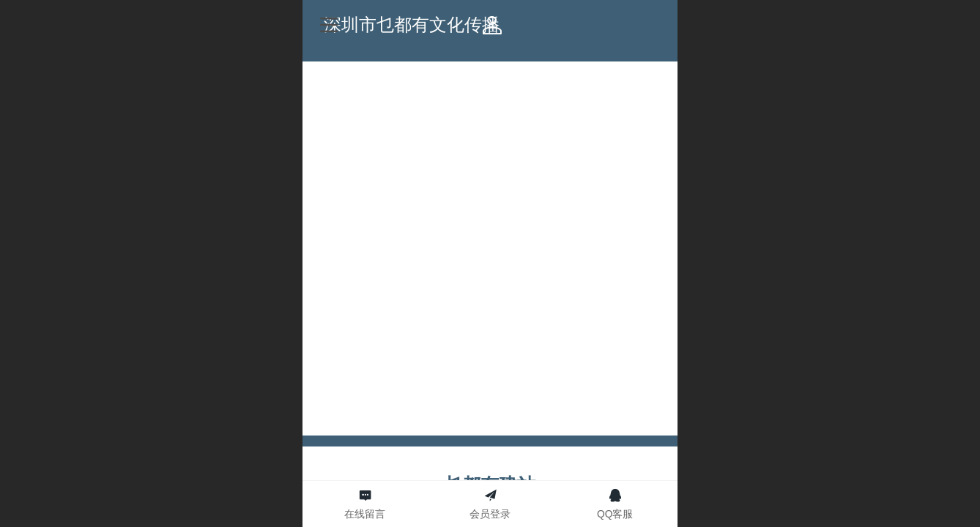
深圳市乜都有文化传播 (491, 25)
